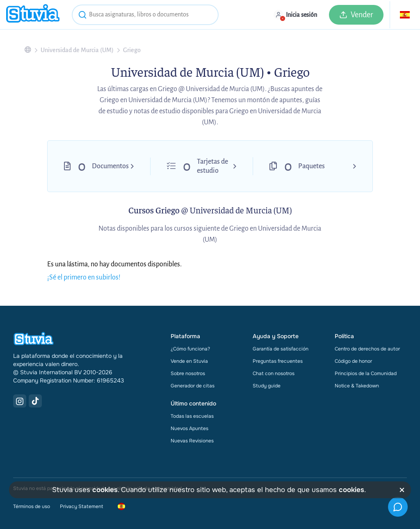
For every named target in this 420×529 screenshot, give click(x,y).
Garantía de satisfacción (281, 349)
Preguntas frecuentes (278, 361)
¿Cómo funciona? (190, 349)
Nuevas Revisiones (192, 441)
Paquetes (312, 166)
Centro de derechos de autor (367, 349)
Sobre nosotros (188, 373)
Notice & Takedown (357, 386)
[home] (33, 15)
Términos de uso (32, 506)
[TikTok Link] (35, 401)
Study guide (267, 386)
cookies (105, 490)
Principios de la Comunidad (366, 373)
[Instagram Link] (20, 401)
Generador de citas (193, 386)
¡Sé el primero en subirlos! (84, 277)
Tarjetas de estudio (212, 166)
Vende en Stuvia (189, 361)
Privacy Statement (81, 506)
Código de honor (353, 361)
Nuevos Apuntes (189, 428)
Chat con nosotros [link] (274, 373)
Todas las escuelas (192, 416)
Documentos (110, 166)
